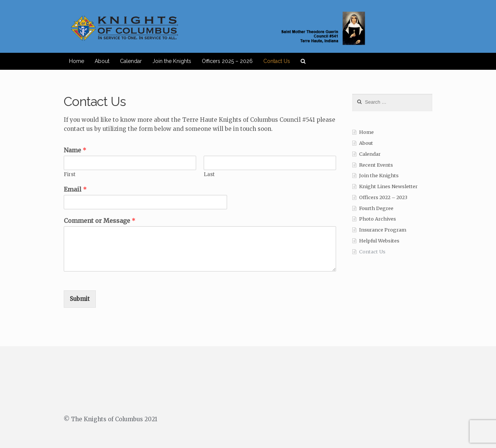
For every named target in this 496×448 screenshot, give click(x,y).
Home (77, 61)
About (102, 61)
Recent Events (376, 165)
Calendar (131, 61)
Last (209, 175)
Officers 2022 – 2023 (383, 197)
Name (75, 150)
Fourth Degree (376, 208)
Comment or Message (100, 221)
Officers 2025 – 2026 (227, 61)
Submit (80, 299)
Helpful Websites (379, 241)
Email (75, 189)
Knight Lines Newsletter (388, 186)
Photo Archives (378, 219)
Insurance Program (383, 230)
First (70, 175)
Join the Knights (172, 61)
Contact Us (277, 61)
